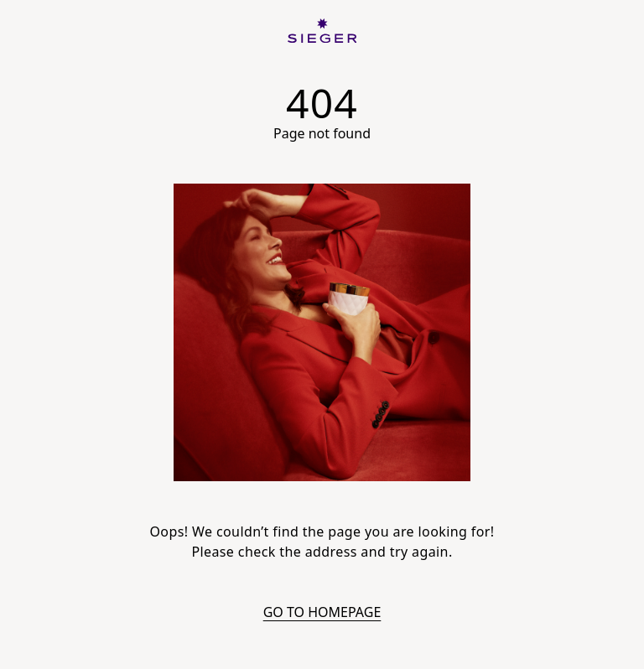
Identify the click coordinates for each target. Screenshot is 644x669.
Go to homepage (322, 612)
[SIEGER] (322, 31)
